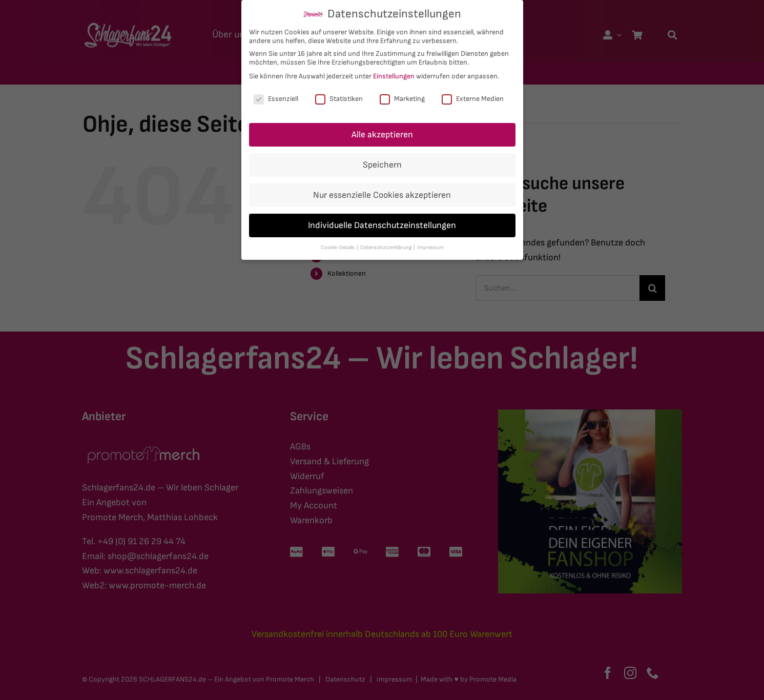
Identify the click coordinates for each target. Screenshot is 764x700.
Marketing (402, 99)
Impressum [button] (430, 248)
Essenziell (276, 99)
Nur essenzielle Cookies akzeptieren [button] (382, 195)
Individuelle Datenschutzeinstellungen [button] (382, 225)
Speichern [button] (382, 165)
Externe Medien (473, 99)
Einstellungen (394, 76)
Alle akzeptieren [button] (382, 135)
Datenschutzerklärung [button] (386, 248)
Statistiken (339, 99)
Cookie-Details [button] (338, 248)
